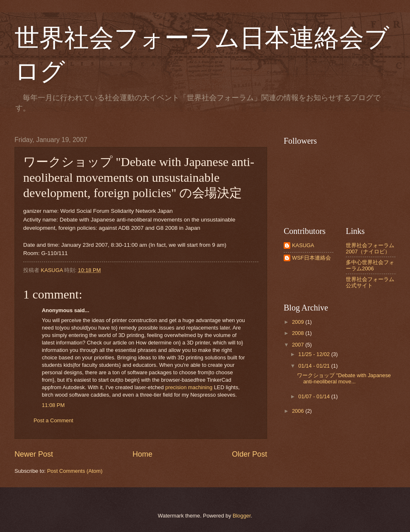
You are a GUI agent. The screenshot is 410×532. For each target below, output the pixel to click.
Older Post (250, 454)
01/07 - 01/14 (315, 396)
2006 (299, 411)
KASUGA (303, 245)
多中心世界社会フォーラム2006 (370, 265)
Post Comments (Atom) (75, 471)
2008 (299, 333)
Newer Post (34, 454)
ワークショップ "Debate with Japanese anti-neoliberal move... (344, 378)
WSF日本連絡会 (311, 258)
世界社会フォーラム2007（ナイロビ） (370, 248)
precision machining (189, 387)
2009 (299, 322)
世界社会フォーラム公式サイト (370, 282)
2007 (299, 345)
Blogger (242, 516)
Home (142, 454)
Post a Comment (53, 420)
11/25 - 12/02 (315, 354)
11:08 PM (53, 405)
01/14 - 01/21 (315, 366)
